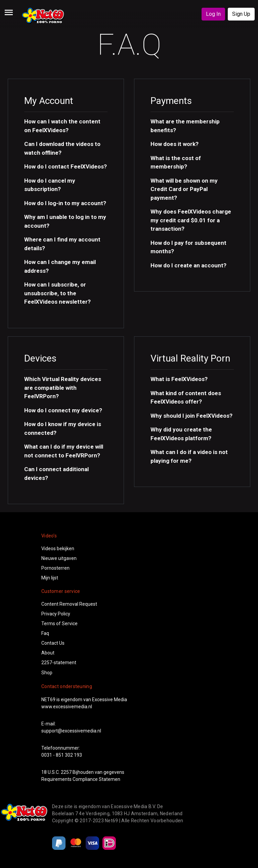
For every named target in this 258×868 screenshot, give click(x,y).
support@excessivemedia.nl (71, 731)
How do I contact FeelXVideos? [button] (66, 166)
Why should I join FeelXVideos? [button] (191, 416)
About (48, 653)
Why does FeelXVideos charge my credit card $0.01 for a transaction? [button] (191, 220)
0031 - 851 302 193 (62, 755)
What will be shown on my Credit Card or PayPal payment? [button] (184, 189)
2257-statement (59, 663)
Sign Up (241, 14)
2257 (66, 772)
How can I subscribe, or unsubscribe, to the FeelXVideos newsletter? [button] (57, 293)
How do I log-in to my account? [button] (65, 203)
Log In (213, 14)
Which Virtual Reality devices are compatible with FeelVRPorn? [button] (63, 388)
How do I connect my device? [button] (63, 410)
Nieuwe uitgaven (59, 558)
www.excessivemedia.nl (67, 707)
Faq (45, 633)
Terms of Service (59, 624)
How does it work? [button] (175, 144)
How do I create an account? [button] (188, 265)
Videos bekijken (58, 549)
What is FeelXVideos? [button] (179, 379)
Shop (47, 673)
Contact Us (53, 643)
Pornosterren (55, 568)
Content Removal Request (69, 604)
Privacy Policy (56, 614)
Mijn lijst (50, 578)
